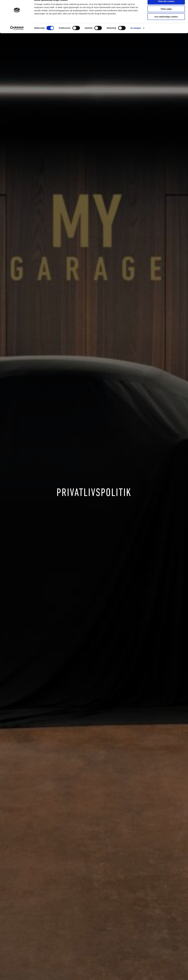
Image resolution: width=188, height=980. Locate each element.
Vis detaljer (136, 33)
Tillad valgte (166, 14)
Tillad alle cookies (166, 6)
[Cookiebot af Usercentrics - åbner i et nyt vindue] (17, 33)
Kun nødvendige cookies (166, 22)
